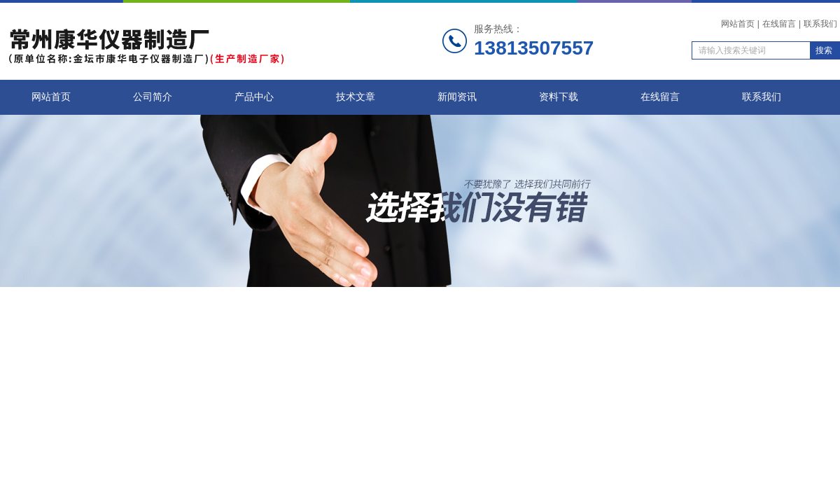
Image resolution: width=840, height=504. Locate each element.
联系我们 (820, 24)
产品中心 (254, 97)
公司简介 (153, 97)
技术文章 (356, 97)
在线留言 (779, 24)
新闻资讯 (457, 97)
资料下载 (559, 97)
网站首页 (738, 24)
